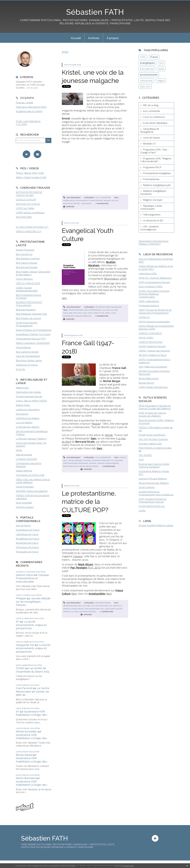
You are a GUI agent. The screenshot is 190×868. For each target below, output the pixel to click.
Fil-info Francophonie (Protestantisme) (27, 324)
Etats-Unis (145, 87)
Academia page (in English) (29, 111)
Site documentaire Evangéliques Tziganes (32, 433)
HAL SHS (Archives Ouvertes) (153, 439)
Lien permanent (72, 198)
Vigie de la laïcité (24, 455)
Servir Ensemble (24, 503)
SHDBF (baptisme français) (152, 346)
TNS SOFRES (145, 455)
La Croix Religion (24, 423)
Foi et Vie (20, 369)
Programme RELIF (152, 167)
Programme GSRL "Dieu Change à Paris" (154, 151)
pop (113, 201)
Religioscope (22, 388)
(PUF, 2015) (86, 568)
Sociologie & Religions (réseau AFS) (154, 473)
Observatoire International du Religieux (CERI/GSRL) (153, 243)
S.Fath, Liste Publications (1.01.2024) (28, 123)
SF (17, 622)
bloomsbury (69, 316)
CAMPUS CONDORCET (150, 333)
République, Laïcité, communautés (151, 207)
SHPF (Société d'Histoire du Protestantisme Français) (153, 501)
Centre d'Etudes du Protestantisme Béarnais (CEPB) (156, 327)
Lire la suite (32, 88)
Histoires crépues (25, 507)
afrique (107, 201)
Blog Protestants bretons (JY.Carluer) (29, 297)
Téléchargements (152, 215)
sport (108, 313)
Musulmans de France (27, 543)
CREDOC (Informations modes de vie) (156, 429)
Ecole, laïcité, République (155, 123)
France (154, 57)
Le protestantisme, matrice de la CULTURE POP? (89, 502)
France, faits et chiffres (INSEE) (31, 401)
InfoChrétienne (23, 347)
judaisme (118, 460)
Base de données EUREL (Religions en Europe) (156, 422)
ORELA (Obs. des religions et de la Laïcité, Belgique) (33, 481)
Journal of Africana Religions (153, 479)
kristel (77, 204)
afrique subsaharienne (108, 463)
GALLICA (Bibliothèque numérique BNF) (156, 260)
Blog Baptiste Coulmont (28, 259)
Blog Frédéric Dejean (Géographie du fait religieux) (33, 273)
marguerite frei (25, 645)
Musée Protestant (25, 250)
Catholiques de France (27, 534)
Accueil (76, 38)
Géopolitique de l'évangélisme (150, 130)
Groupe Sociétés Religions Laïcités (156, 525)
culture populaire (99, 606)
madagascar (69, 201)
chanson (87, 460)
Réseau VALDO (146, 383)
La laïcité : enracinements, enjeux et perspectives (31, 625)
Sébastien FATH (95, 12)
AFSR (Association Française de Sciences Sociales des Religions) (155, 407)
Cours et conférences (154, 117)
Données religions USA (150, 444)
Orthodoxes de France (27, 547)
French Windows (24, 279)
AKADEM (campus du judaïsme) (32, 491)
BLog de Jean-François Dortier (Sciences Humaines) (154, 466)
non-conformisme (92, 310)
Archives (94, 38)
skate (90, 313)
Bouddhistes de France (28, 539)
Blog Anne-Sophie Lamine (29, 360)
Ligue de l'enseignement (28, 356)
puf (102, 609)
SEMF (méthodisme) (149, 301)
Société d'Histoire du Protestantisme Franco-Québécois (156, 493)
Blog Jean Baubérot (26, 310)
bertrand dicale (71, 466)
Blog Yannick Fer (24, 254)
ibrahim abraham (83, 316)
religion (161, 81)
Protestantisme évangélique (108, 307)
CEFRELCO (144, 317)
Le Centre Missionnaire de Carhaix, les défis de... (33, 692)
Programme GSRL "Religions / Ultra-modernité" (156, 160)
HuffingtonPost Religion (28, 418)
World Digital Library (149, 378)
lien (74, 594)
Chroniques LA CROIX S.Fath (30, 475)
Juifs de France (23, 526)
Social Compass (147, 487)
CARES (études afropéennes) (153, 387)
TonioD (20, 668)
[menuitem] (76, 38)
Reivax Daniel (24, 755)
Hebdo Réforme (24, 471)
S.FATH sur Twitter (25, 208)
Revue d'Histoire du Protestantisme (34, 330)
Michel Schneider (26, 732)
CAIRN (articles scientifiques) (30, 213)
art (110, 606)
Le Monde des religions (28, 427)
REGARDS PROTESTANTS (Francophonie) (29, 304)
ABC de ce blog (151, 105)
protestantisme (76, 310)
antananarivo (82, 201)
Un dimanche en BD (153, 221)
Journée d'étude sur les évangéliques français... (33, 602)
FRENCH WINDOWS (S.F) (29, 231)
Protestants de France (27, 552)
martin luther (70, 609)
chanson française (101, 460)
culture (105, 310)
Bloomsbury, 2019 (115, 279)
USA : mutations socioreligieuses (150, 228)
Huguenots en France (27, 365)
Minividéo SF (149, 144)
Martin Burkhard (26, 778)
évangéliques (147, 63)
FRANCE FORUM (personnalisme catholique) (33, 497)
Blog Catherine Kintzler (27, 352)
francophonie (96, 201)
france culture (71, 612)
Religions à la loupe (153, 200)
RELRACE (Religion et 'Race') (153, 355)
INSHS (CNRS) (146, 338)
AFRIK (19, 450)
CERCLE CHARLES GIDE (28, 283)
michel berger (75, 460)
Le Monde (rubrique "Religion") (31, 439)
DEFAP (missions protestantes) (154, 322)
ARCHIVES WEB (24, 217)
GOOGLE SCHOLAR (26, 200)
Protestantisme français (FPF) (31, 339)
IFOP (141, 460)
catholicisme (146, 81)
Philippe (21, 598)
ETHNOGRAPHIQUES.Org (152, 506)
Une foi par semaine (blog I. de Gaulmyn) (31, 444)
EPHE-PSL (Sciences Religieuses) (155, 278)
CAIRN (142, 511)
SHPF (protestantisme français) (154, 282)
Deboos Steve (24, 575)
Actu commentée (103, 198)
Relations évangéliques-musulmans (153, 192)
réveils (81, 609)
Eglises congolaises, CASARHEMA (33, 343)
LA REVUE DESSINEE (26, 459)
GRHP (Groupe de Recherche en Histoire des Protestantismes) (155, 311)
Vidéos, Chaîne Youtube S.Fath (31, 177)
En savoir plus (128, 866)
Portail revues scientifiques (152, 435)
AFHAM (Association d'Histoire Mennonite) (154, 373)
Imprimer (69, 207)
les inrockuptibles (88, 612)
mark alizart (116, 609)
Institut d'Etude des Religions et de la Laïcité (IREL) (156, 268)
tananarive (86, 204)
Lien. (64, 298)
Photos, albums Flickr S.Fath (30, 173)
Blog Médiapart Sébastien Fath (31, 314)
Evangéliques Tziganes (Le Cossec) (33, 334)
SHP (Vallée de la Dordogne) (153, 367)
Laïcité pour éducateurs (28, 409)
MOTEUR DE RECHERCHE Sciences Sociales (29, 194)
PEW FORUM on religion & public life (155, 449)
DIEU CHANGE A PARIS (151, 287)
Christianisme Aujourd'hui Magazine (29, 465)
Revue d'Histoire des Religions (154, 483)
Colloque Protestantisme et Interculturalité (32, 578)
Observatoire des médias (28, 392)
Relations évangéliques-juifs (157, 185)
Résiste (96, 424)
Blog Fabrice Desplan (27, 263)
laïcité (161, 69)
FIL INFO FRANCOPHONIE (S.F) (32, 227)
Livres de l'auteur (152, 138)
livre (113, 313)
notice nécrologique (89, 466)
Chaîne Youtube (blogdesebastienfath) (27, 289)
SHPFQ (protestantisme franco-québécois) (155, 361)
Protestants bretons (149, 306)
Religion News (23, 405)
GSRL (143, 57)
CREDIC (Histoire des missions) (154, 351)
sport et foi (99, 313)
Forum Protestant (25, 487)
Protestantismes (103, 603)
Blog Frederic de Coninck (28, 318)
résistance (83, 463)
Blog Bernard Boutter (27, 267)
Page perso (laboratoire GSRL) (31, 107)
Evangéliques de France (28, 530)
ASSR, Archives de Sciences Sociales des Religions (152, 414)
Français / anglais (25, 103)
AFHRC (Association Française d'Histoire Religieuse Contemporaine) (154, 294)
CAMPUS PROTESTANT (151, 342)
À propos (113, 38)
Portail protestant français (29, 396)
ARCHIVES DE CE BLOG (28, 204)
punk (79, 313)
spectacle (117, 606)
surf (85, 313)
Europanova (22, 414)
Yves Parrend (24, 688)
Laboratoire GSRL (148, 274)
